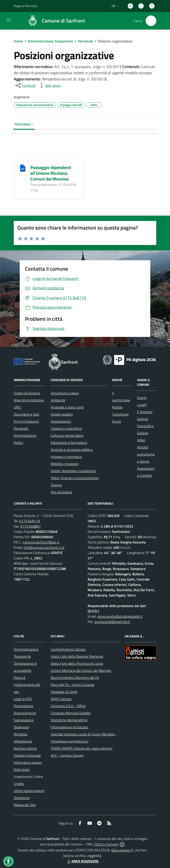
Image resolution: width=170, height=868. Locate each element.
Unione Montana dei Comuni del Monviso (81, 670)
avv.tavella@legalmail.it (112, 622)
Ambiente (58, 400)
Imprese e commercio (66, 457)
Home (18, 41)
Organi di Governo (27, 393)
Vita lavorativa (61, 492)
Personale (85, 41)
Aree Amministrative (29, 400)
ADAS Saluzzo (61, 699)
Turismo (56, 485)
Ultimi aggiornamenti (29, 791)
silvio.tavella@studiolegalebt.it (120, 616)
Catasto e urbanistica (66, 428)
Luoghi (142, 405)
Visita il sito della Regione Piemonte (77, 656)
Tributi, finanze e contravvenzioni (75, 478)
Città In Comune (106, 844)
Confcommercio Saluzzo (68, 649)
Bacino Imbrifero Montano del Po (75, 678)
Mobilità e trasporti (65, 464)
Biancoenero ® (122, 850)
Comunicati (120, 414)
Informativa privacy (28, 762)
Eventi (142, 398)
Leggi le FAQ (23, 699)
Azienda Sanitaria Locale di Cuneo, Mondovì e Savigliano (92, 734)
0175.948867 (30, 526)
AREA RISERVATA (82, 861)
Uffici (17, 407)
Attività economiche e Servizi (146, 454)
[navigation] (9, 20)
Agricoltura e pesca (65, 393)
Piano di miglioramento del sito (27, 685)
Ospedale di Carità (64, 692)
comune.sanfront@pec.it (41, 542)
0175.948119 (30, 521)
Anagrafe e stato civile (67, 407)
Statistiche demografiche (69, 720)
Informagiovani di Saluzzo (69, 727)
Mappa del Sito (25, 805)
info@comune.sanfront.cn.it (44, 547)
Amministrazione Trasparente (50, 41)
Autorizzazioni (61, 421)
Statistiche (22, 798)
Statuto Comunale (27, 755)
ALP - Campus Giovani (67, 755)
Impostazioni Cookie (28, 777)
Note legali (22, 769)
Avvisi (117, 421)
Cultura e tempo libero (67, 435)
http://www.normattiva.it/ (70, 741)
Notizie (117, 407)
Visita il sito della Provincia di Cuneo (77, 663)
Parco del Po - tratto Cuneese (72, 685)
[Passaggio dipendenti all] (23, 168)
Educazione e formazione (69, 443)
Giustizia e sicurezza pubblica (72, 450)
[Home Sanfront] (54, 21)
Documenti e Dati (26, 414)
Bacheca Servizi (25, 748)
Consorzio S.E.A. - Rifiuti (68, 706)
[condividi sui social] (25, 85)
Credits (19, 784)
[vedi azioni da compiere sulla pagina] (50, 85)
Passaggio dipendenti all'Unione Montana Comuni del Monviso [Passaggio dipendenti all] (51, 173)
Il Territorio (145, 412)
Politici (18, 443)
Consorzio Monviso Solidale (71, 713)
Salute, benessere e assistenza (73, 471)
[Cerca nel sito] (151, 21)
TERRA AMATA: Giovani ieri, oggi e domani (81, 748)
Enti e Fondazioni (26, 421)
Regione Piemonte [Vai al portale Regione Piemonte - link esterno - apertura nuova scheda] (25, 6)
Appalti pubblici (62, 414)
